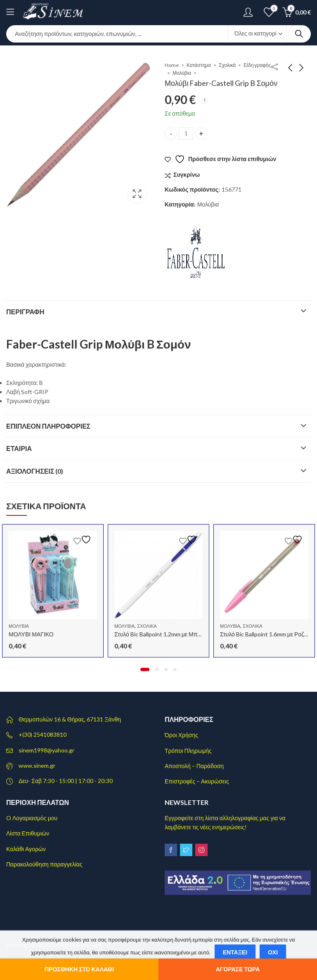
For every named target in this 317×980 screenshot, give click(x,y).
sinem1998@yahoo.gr (46, 750)
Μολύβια (182, 73)
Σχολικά (227, 65)
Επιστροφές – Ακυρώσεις (197, 781)
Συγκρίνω (187, 174)
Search (299, 34)
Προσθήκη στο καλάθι (79, 969)
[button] (145, 669)
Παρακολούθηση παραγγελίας (44, 864)
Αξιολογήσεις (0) (35, 471)
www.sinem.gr (37, 765)
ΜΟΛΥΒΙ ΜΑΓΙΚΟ (31, 634)
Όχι (273, 952)
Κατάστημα (199, 65)
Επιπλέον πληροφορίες (48, 426)
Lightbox (137, 194)
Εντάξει (235, 952)
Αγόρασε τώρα (238, 969)
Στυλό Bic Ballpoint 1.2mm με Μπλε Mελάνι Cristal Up (182, 634)
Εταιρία (19, 448)
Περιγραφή (25, 312)
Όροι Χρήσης (181, 735)
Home (172, 65)
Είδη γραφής (257, 65)
